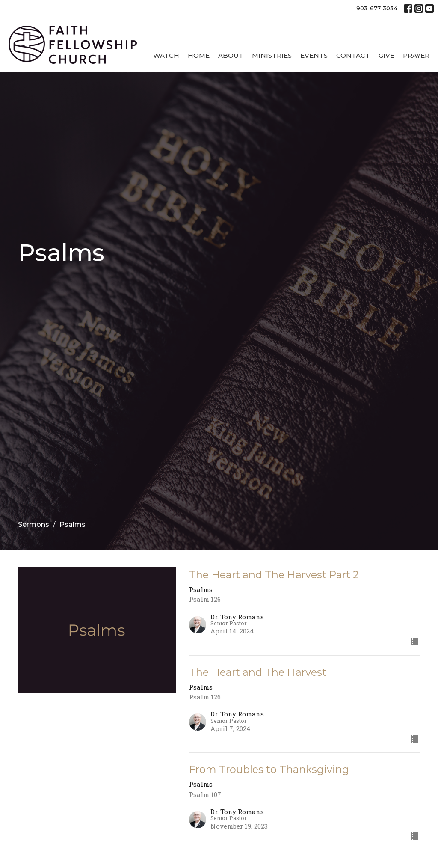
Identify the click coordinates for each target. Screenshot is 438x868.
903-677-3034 (377, 8)
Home (199, 55)
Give (386, 55)
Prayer (416, 55)
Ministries (272, 55)
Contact (353, 55)
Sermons (34, 525)
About (231, 55)
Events (314, 55)
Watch (166, 55)
